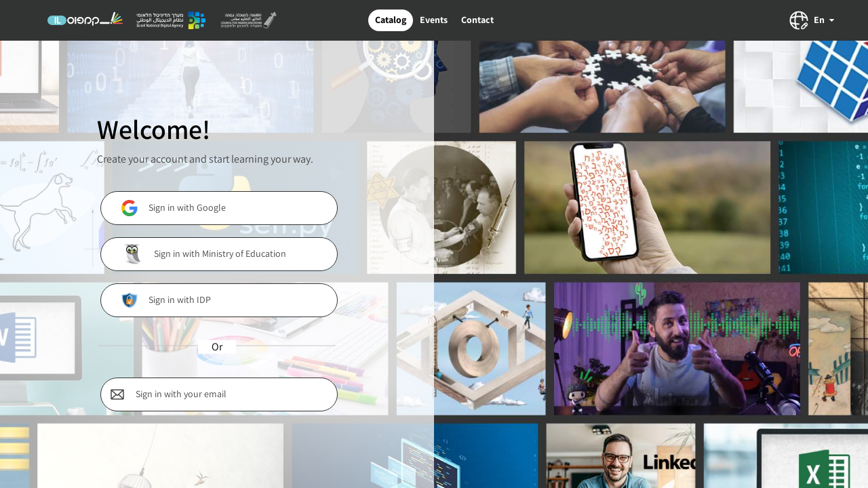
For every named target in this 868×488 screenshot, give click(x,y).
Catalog (391, 20)
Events (434, 20)
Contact (477, 20)
